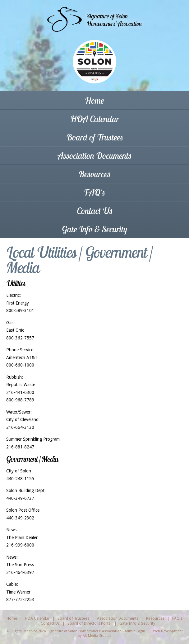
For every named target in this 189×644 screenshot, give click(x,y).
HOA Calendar (95, 119)
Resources (94, 174)
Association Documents (95, 156)
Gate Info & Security (94, 229)
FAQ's (94, 192)
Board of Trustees (95, 137)
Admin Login (135, 631)
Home (94, 100)
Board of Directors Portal (90, 623)
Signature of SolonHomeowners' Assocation (114, 20)
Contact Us (95, 211)
